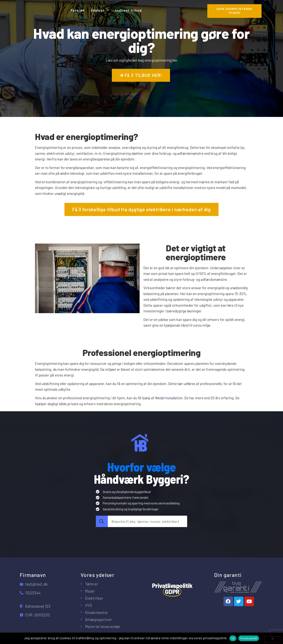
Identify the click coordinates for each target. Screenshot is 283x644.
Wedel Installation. (169, 398)
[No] (272, 640)
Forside (78, 10)
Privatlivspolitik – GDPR (232, 613)
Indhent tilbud (129, 10)
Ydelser (100, 10)
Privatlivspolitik (249, 638)
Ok (233, 638)
